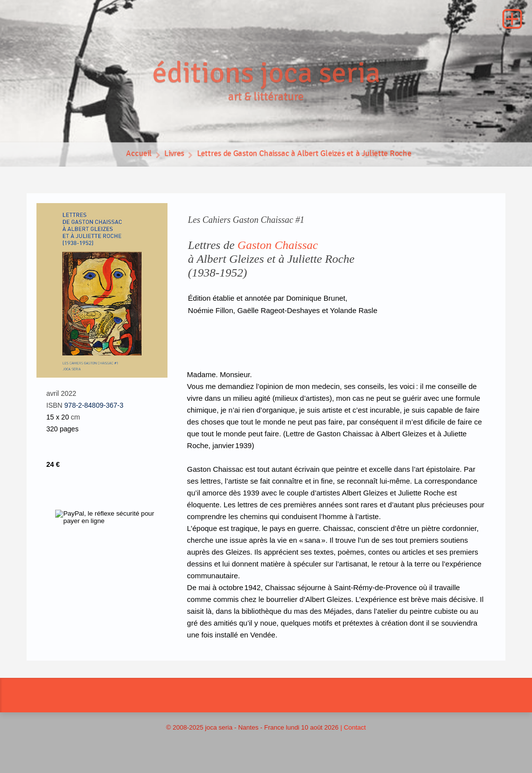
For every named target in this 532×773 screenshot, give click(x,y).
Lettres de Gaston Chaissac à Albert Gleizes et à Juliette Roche (307, 162)
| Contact (353, 733)
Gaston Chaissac (278, 251)
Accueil (127, 162)
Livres (165, 162)
